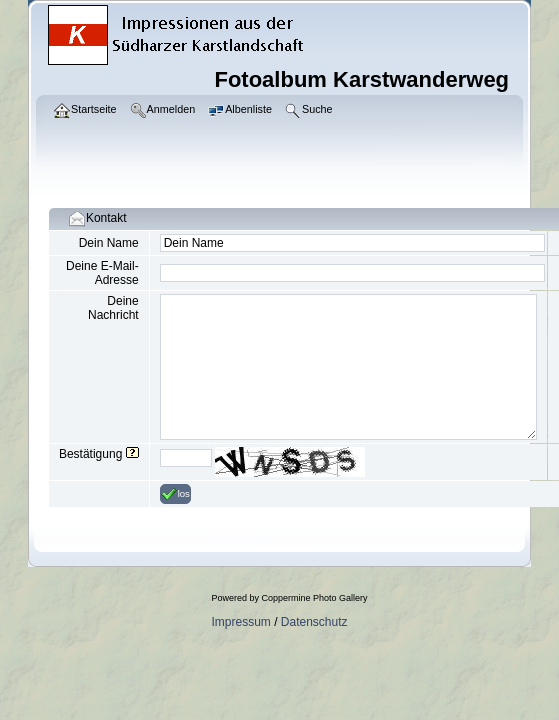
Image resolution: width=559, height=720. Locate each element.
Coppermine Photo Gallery (314, 598)
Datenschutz (314, 622)
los (175, 494)
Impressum (240, 622)
